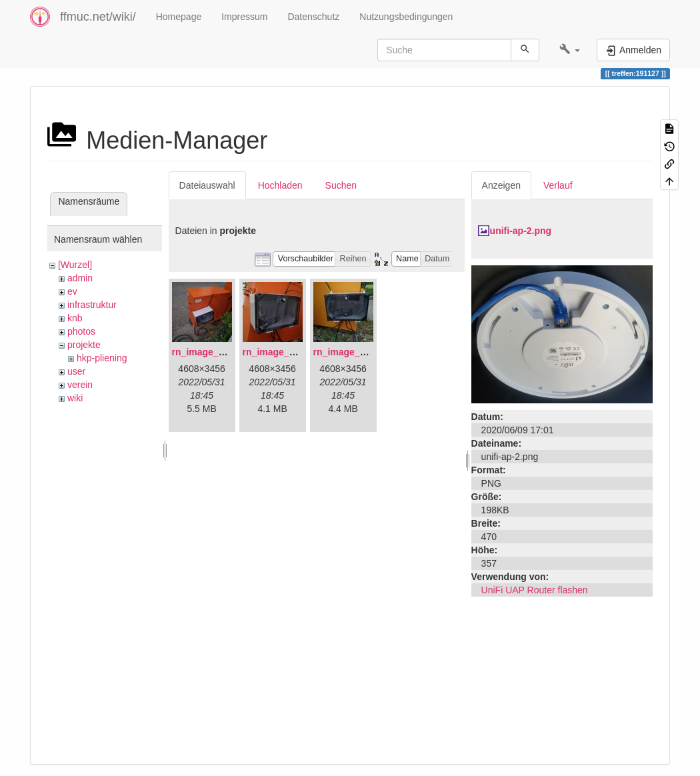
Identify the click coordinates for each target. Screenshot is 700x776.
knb (75, 318)
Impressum (244, 17)
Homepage (179, 17)
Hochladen (280, 185)
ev (72, 291)
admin (80, 278)
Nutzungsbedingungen (406, 17)
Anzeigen (501, 185)
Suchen (341, 185)
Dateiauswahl (207, 185)
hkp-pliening (102, 358)
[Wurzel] (75, 265)
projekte (84, 345)
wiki (75, 398)
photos (81, 331)
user (76, 371)
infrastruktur (92, 305)
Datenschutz (313, 17)
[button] (570, 50)
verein (80, 385)
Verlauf (558, 185)
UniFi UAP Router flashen (535, 590)
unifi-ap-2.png (521, 231)
